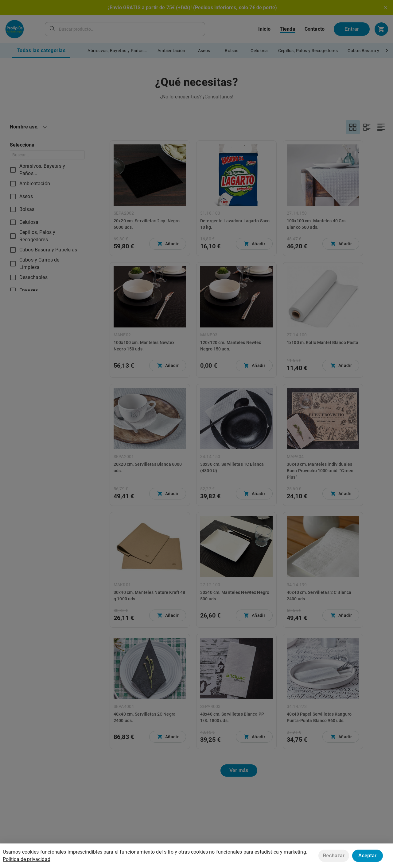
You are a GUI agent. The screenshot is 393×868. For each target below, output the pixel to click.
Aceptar (368, 856)
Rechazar (334, 856)
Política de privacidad (27, 859)
